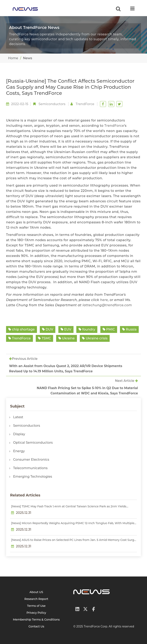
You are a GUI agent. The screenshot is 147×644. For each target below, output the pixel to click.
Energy (19, 451)
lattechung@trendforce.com (107, 305)
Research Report (36, 599)
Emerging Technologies (33, 477)
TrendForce (114, 126)
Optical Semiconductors (33, 443)
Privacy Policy (36, 613)
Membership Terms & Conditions (36, 620)
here (104, 300)
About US (36, 592)
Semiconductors (52, 104)
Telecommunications (30, 468)
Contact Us (36, 626)
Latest (18, 417)
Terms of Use (36, 606)
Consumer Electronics (31, 460)
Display (19, 434)
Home (13, 58)
